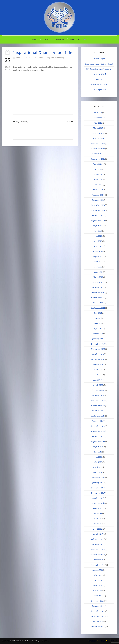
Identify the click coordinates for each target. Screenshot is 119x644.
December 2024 (98, 144)
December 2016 (98, 550)
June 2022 (98, 262)
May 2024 (98, 180)
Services (60, 39)
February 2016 (98, 601)
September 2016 (97, 565)
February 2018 (98, 478)
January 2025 (98, 138)
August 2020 (98, 365)
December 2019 (98, 401)
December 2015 (98, 611)
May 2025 (98, 123)
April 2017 (98, 529)
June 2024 (98, 174)
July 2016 (98, 575)
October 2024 (98, 154)
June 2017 (98, 519)
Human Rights (99, 59)
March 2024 (98, 190)
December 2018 (98, 426)
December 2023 (98, 205)
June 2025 (98, 118)
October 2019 (98, 411)
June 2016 (98, 580)
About (47, 39)
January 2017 (98, 544)
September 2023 (98, 221)
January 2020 (98, 395)
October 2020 (98, 354)
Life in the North (99, 74)
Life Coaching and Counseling (51, 58)
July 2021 (98, 313)
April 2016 (98, 591)
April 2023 (98, 246)
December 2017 (98, 488)
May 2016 (97, 586)
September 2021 (98, 308)
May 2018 (98, 462)
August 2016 (98, 570)
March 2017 (98, 534)
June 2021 (98, 318)
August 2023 (98, 226)
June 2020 (98, 370)
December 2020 (98, 344)
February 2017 (97, 539)
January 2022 (98, 287)
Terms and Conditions (97, 641)
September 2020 (98, 359)
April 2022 (98, 272)
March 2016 (98, 596)
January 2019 (98, 421)
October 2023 (98, 216)
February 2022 (98, 282)
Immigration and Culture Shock (99, 64)
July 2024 (98, 169)
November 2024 (98, 149)
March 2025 (98, 128)
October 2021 (98, 303)
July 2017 (98, 514)
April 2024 (98, 185)
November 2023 (98, 210)
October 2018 (98, 436)
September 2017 (98, 503)
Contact (75, 39)
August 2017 (98, 508)
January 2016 (98, 606)
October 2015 (98, 622)
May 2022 (98, 267)
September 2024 (98, 159)
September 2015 (98, 627)
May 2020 (98, 375)
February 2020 (98, 390)
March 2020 (98, 385)
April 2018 (98, 467)
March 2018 (98, 472)
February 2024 (98, 195)
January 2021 (98, 339)
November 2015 (98, 616)
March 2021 (98, 334)
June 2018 (98, 457)
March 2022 (98, 277)
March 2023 (98, 251)
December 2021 (98, 293)
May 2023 (98, 241)
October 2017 (98, 498)
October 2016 (98, 560)
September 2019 (98, 416)
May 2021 (98, 323)
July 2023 (98, 231)
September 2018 (98, 442)
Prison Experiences (99, 85)
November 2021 (98, 298)
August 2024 (98, 164)
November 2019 (98, 406)
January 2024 (98, 200)
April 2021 (98, 329)
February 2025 (98, 133)
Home (35, 39)
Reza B (19, 58)
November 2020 (98, 349)
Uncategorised (99, 90)
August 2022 (98, 257)
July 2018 (98, 452)
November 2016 (98, 555)
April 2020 (98, 380)
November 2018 (98, 431)
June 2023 (98, 236)
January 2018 (98, 483)
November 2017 (98, 493)
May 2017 (98, 524)
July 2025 (98, 113)
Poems (99, 79)
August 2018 (98, 447)
